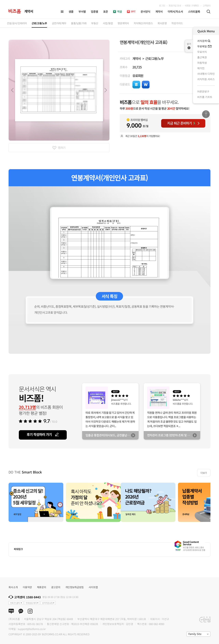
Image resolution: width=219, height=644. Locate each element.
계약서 (136, 58)
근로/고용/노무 (154, 58)
